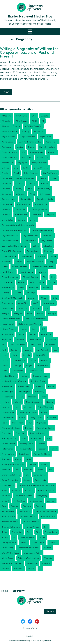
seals (17, 470)
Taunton (15, 506)
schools (33, 464)
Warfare (47, 548)
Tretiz (29, 532)
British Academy (31, 173)
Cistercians (21, 194)
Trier (38, 532)
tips (46, 527)
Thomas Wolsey (32, 527)
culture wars (21, 215)
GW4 (36, 303)
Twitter (42, 537)
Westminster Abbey (33, 553)
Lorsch (5, 365)
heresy (40, 313)
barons (31, 147)
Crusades (6, 215)
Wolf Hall (46, 563)
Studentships (19, 501)
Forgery (22, 282)
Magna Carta (43, 365)
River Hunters (8, 454)
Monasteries (7, 397)
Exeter (5, 267)
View (6, 92)
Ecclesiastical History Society (15, 246)
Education (48, 246)
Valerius (24, 542)
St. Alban (6, 496)
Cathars (19, 183)
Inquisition (6, 339)
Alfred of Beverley (33, 126)
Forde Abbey (8, 282)
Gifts (55, 298)
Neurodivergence (34, 402)
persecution (18, 423)
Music (43, 397)
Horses (24, 329)
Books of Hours (41, 168)
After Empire (21, 121)
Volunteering (7, 548)
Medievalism (7, 386)
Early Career (46, 241)
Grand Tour (23, 303)
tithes (5, 532)
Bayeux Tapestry (9, 152)
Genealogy (31, 293)
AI (43, 121)
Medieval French (41, 376)
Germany (32, 298)
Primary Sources (9, 438)
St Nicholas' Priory (46, 490)
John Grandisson (18, 345)
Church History (44, 189)
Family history (8, 272)
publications (36, 438)
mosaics (32, 397)
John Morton (36, 345)
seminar (28, 470)
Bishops (5, 168)
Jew (4, 345)
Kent (4, 350)
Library (15, 355)
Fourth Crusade (37, 282)
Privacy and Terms (30, 628)
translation (17, 532)
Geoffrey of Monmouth (12, 298)
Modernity (40, 392)
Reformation (8, 449)
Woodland (18, 568)
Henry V (5, 313)
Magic (29, 365)
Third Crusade (8, 516)
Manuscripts (17, 371)
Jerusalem (52, 339)
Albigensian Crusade (11, 126)
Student (5, 501)
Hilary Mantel (8, 324)
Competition (27, 199)
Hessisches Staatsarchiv (36, 319)
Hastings (36, 308)
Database (36, 215)
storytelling (42, 496)
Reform (42, 444)
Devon (33, 220)
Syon (4, 506)
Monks (21, 397)
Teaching (27, 506)
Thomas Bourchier (10, 522)
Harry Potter (7, 308)
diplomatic (48, 235)
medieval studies (39, 381)
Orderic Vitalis (8, 418)
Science (44, 464)
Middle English (24, 392)
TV (14, 537)
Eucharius (6, 261)
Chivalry (18, 189)
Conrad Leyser (24, 204)
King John (15, 350)
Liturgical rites (41, 355)
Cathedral (32, 183)
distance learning (10, 241)
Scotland (6, 470)
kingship (28, 350)
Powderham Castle (45, 428)
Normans (6, 407)
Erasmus (41, 256)
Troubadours (51, 532)
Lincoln (27, 355)
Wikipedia (48, 558)
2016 (34, 116)
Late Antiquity (43, 350)
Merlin (51, 386)
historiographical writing (30, 324)
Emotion (48, 251)
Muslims (5, 402)
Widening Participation (29, 558)
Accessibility (30, 636)
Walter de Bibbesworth (28, 548)
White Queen (8, 558)
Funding (5, 293)
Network (18, 402)
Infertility (33, 334)
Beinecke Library (9, 157)
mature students (35, 371)
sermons (40, 470)
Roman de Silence (42, 454)
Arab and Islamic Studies (30, 142)
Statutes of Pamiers (24, 496)
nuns (17, 407)
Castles (54, 178)
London (33, 360)
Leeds (5, 355)
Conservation (41, 204)
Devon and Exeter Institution (14, 230)
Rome (18, 459)
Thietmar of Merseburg (45, 511)
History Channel (9, 329)
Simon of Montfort (10, 480)
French (21, 287)
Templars (40, 506)
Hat (46, 308)
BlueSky (26, 168)
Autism (20, 147)
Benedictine (27, 157)
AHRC (35, 121)
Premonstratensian (39, 433)
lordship (45, 360)
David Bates (7, 220)
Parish (5, 423)
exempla (51, 261)
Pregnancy (21, 433)
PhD (30, 423)
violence (53, 542)
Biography (22, 163)
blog (16, 168)
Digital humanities (10, 235)
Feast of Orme (26, 272)
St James (29, 490)
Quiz (49, 438)
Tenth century (8, 511)
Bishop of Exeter (39, 163)
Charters (6, 189)
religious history (26, 449)
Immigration (7, 334)
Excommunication (35, 261)
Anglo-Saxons (8, 142)
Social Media (41, 480)
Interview (20, 339)
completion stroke (45, 199)
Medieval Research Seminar (14, 381)
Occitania (29, 407)
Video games (38, 542)
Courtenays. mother (39, 209)
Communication (9, 199)
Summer (51, 501)
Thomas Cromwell (31, 522)
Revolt (54, 449)
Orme (22, 418)
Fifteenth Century (30, 277)
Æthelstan (6, 121)
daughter (50, 215)
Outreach (52, 418)
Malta (4, 371)
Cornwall (6, 209)
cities (33, 194)
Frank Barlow (8, 287)
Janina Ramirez (35, 339)
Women (5, 568)
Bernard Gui (7, 163)
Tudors (5, 537)
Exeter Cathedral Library (43, 267)
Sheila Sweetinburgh (11, 475)
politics (28, 428)
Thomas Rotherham (11, 527)
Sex (51, 470)
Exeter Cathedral (20, 267)
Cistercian (6, 194)
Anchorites (39, 131)
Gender (17, 293)
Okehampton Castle (28, 412)
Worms (31, 568)
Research (42, 449)
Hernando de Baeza (11, 319)
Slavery (27, 480)
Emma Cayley (33, 251)
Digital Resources (31, 235)
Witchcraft (32, 563)
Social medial (8, 485)
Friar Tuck (34, 287)
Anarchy (25, 131)
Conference (7, 204)
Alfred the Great (9, 131)
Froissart (47, 287)
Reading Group (26, 444)
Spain (4, 490)
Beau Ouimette (37, 152)
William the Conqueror (12, 563)
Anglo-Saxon (45, 137)
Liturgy (5, 360)
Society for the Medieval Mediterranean (36, 485)
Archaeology (52, 142)
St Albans (16, 490)
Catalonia (6, 183)
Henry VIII (18, 313)
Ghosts (44, 298)
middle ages (7, 392)
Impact (21, 334)
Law (56, 350)
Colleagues (45, 194)
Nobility (50, 402)
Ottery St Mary (36, 418)
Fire (53, 277)
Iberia (35, 329)
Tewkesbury (24, 511)
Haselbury (22, 308)
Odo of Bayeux (45, 407)
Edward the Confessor (12, 251)
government (8, 303)
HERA (29, 313)
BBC (24, 152)
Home (5, 591)
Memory (40, 386)
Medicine (25, 376)
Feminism (42, 272)
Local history (19, 360)
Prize (24, 438)
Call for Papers (50, 173)
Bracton (5, 173)
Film (45, 277)
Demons (21, 220)
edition (36, 246)
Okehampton (8, 412)
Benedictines (42, 157)
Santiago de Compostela (13, 464)
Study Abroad (36, 501)
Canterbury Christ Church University (18, 178)
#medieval (7, 116)
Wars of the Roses (10, 553)
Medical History (9, 376)
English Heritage (9, 256)
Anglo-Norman (9, 137)
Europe (19, 261)
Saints (28, 459)
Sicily (27, 475)
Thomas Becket (48, 516)
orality (44, 412)
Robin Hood (24, 454)
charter (45, 183)
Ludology (17, 365)
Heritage (52, 313)
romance (6, 459)
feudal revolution (10, 277)
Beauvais (52, 152)
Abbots (45, 116)
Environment (27, 256)
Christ (30, 189)
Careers (42, 178)
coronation (20, 209)
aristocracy (7, 147)
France (52, 282)
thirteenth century (28, 516)
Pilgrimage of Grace (11, 428)
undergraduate (9, 542)
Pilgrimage (41, 423)
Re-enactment (8, 444)
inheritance (46, 334)
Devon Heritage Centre (42, 230)
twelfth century (27, 537)
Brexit (16, 173)
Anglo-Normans (28, 137)
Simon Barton (40, 475)
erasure (53, 256)
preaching (6, 433)
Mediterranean (24, 386)
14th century (22, 116)
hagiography (49, 303)
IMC (44, 329)
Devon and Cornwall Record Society (18, 225)
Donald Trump (29, 241)
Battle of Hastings (47, 147)
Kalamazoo (51, 345)
